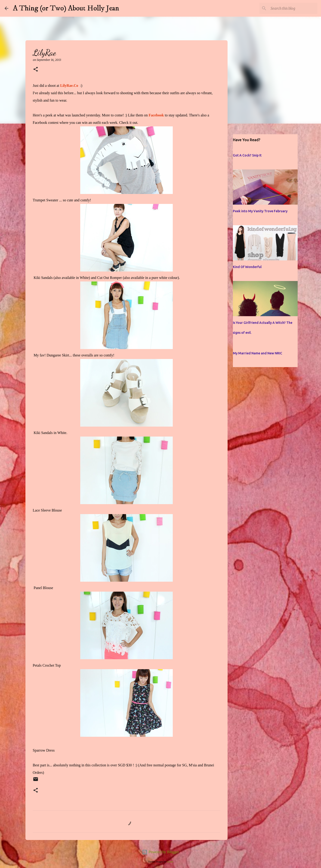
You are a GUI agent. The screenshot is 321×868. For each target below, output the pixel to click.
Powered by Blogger (160, 852)
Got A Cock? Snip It (247, 155)
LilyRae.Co (69, 86)
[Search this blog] (293, 8)
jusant (170, 862)
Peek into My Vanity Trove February (260, 211)
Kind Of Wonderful (247, 267)
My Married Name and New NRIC (258, 353)
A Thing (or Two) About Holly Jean (66, 8)
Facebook (156, 115)
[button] (36, 70)
